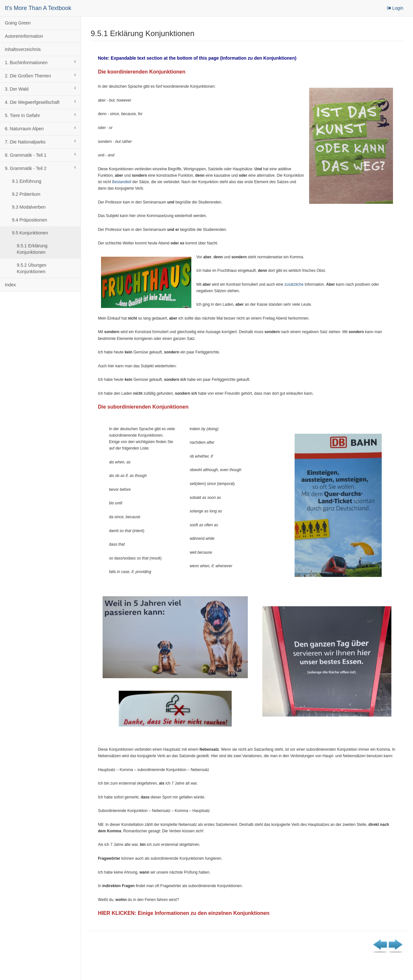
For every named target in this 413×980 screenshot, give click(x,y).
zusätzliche (294, 284)
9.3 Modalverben (29, 207)
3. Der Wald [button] (40, 89)
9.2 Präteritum (26, 194)
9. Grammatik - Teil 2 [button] (40, 168)
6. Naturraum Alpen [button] (40, 128)
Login (395, 8)
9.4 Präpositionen (30, 220)
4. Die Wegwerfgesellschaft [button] (40, 102)
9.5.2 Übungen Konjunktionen (32, 268)
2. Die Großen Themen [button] (40, 75)
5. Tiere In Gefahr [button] (40, 115)
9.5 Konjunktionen (30, 233)
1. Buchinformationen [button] (40, 62)
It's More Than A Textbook (38, 8)
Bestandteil (121, 182)
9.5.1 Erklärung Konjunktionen (32, 249)
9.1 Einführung (27, 181)
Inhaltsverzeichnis (23, 49)
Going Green (18, 23)
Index (10, 285)
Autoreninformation (24, 36)
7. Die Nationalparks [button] (40, 142)
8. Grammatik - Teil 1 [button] (40, 155)
